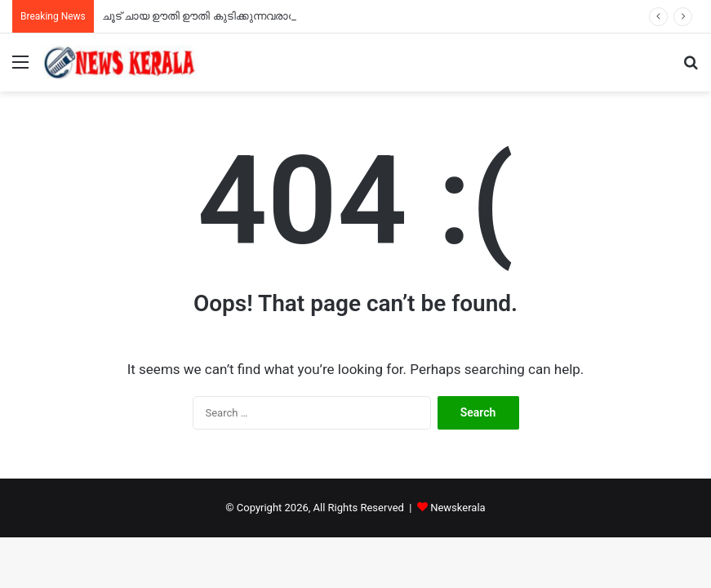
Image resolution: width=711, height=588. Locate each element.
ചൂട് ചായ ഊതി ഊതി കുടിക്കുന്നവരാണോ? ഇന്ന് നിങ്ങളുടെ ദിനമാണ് (275, 16)
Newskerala (458, 508)
